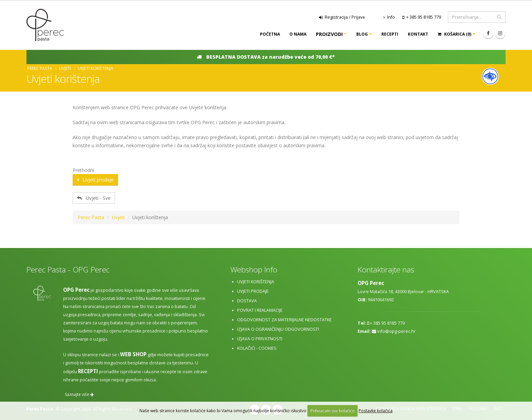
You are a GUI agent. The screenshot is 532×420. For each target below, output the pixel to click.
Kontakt (418, 34)
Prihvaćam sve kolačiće (332, 411)
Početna (270, 34)
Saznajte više (79, 394)
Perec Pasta (40, 68)
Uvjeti (65, 68)
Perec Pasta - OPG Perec (68, 270)
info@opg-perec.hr (396, 331)
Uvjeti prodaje (95, 180)
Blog (362, 34)
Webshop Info (254, 270)
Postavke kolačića (376, 411)
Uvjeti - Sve (94, 198)
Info (389, 17)
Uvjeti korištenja (256, 282)
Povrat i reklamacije (260, 310)
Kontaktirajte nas (386, 270)
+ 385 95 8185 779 (424, 17)
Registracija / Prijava (342, 17)
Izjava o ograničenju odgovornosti (278, 329)
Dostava (247, 301)
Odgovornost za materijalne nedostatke (284, 320)
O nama (298, 34)
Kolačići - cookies (257, 348)
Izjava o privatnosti (260, 339)
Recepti (390, 34)
